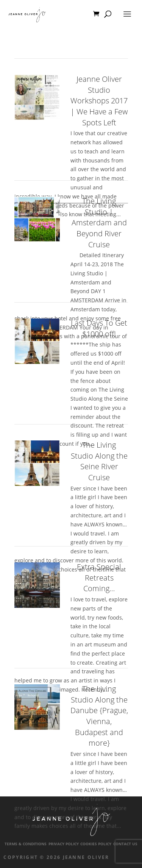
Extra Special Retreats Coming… (99, 578)
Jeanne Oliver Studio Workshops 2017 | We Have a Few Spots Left (99, 101)
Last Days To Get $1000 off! (99, 328)
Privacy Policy (64, 844)
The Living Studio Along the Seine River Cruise (99, 461)
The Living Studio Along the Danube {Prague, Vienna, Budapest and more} (99, 716)
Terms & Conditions (26, 844)
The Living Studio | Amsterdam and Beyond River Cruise (99, 223)
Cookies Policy (96, 844)
